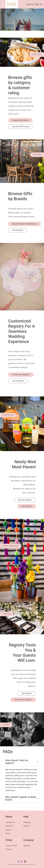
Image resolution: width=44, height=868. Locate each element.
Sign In (30, 4)
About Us (9, 826)
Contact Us (10, 822)
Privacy (9, 849)
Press (8, 833)
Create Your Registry (21, 375)
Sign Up (38, 4)
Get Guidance (18, 381)
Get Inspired (17, 230)
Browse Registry (25, 500)
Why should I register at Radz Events (21, 798)
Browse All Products (21, 127)
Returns (27, 826)
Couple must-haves (20, 120)
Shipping (27, 822)
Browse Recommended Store (25, 224)
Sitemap (27, 846)
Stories (9, 830)
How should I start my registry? (17, 762)
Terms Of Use (11, 846)
